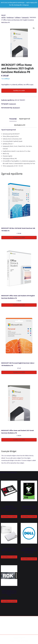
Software (18, 18)
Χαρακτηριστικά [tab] (25, 119)
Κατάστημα (10, 18)
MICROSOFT (16, 108)
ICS (24, 638)
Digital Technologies (22, 641)
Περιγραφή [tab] (13, 119)
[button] (34, 28)
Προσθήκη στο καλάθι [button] (19, 238)
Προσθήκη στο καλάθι (19, 91)
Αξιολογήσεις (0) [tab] (20, 125)
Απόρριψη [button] (26, 5)
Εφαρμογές (25, 18)
